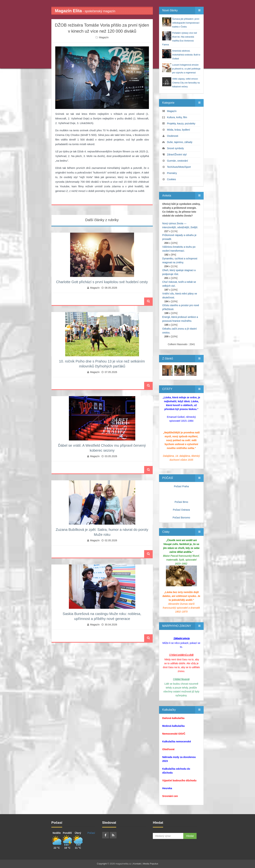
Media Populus (151, 864)
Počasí (91, 833)
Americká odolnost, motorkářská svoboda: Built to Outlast (186, 55)
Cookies (172, 179)
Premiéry (172, 173)
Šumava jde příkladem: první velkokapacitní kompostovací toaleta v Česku (186, 23)
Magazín (104, 37)
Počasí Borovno (181, 518)
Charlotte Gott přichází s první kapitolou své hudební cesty (102, 282)
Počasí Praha (181, 486)
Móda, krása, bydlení (178, 130)
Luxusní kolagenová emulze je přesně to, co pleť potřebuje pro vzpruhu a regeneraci (186, 69)
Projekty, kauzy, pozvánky (181, 123)
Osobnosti (173, 136)
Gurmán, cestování (177, 161)
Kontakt (137, 864)
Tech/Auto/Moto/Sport (179, 167)
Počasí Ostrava (181, 510)
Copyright (102, 864)
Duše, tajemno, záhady (180, 142)
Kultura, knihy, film (177, 117)
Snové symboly (175, 148)
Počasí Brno (181, 502)
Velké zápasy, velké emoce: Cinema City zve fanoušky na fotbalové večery (186, 83)
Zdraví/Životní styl (177, 155)
